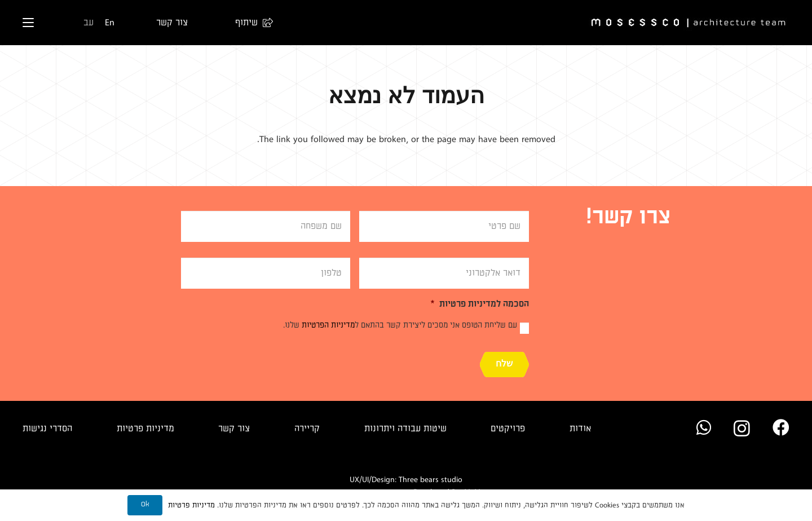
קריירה (307, 429)
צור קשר (234, 429)
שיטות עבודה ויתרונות (405, 429)
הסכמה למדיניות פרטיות (480, 304)
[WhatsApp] (704, 427)
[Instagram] (742, 428)
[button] (249, 23)
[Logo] (689, 23)
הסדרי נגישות (47, 429)
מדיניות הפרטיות (328, 325)
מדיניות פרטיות (145, 429)
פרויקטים (508, 429)
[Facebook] (781, 427)
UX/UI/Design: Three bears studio (406, 480)
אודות (580, 429)
